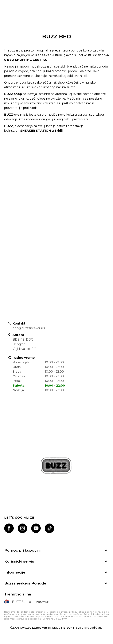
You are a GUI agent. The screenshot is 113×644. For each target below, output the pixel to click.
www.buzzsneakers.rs (35, 628)
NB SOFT (68, 628)
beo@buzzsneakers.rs (29, 328)
